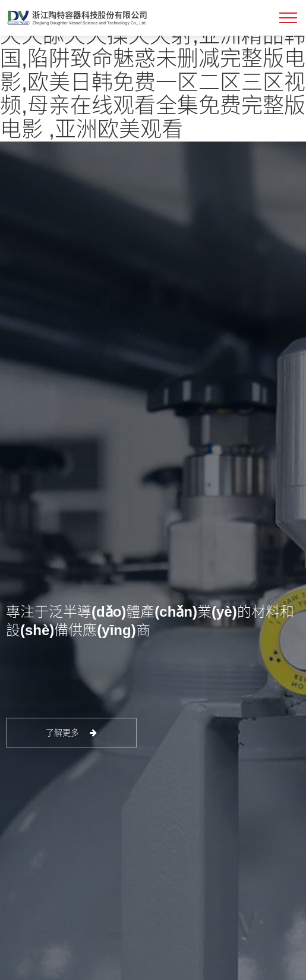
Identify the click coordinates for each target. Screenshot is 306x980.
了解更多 (72, 733)
